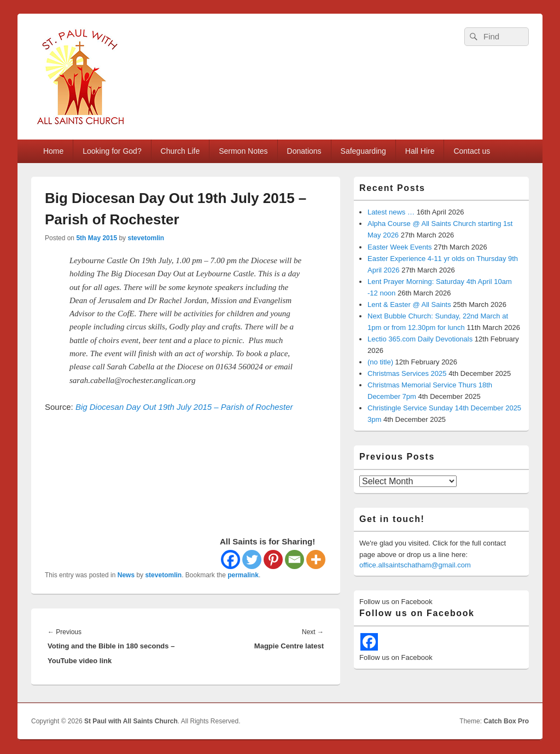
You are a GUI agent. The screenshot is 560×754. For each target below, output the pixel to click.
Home (53, 151)
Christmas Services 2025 (407, 373)
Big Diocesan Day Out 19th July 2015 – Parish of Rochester (184, 407)
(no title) (380, 362)
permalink (243, 575)
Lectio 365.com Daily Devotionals (420, 339)
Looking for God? (112, 151)
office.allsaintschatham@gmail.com (415, 565)
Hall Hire (420, 151)
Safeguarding (363, 151)
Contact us (472, 151)
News (126, 575)
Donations (304, 151)
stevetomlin (146, 238)
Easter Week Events (400, 247)
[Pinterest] (273, 559)
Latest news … (391, 212)
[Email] (294, 559)
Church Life (180, 151)
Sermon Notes (243, 151)
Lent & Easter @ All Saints (409, 304)
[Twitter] (252, 559)
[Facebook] (231, 559)
